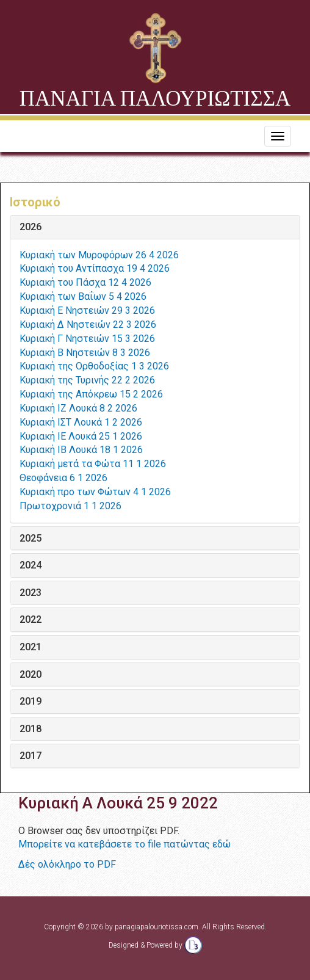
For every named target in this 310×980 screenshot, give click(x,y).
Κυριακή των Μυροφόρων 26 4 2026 (99, 255)
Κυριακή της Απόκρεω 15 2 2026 (91, 394)
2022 (31, 620)
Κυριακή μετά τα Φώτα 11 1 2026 (93, 464)
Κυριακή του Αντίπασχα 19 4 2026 (95, 268)
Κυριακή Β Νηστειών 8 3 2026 (85, 353)
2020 (31, 675)
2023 (31, 593)
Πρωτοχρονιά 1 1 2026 (70, 506)
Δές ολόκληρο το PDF (67, 864)
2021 (31, 647)
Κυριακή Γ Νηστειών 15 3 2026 (87, 339)
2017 (31, 756)
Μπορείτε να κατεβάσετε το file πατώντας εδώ (124, 844)
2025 (31, 539)
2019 (31, 702)
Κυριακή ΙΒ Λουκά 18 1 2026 (81, 450)
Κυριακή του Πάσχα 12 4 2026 (85, 282)
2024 (31, 565)
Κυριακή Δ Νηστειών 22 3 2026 (88, 325)
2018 (31, 729)
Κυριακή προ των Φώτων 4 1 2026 (95, 492)
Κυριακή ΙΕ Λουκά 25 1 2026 (81, 436)
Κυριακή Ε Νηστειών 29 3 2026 (87, 310)
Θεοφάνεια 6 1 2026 (63, 478)
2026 (31, 227)
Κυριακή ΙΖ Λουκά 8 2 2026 (78, 408)
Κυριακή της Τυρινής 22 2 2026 (87, 380)
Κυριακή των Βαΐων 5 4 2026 (83, 296)
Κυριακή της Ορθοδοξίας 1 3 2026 (94, 366)
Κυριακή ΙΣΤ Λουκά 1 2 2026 (81, 422)
